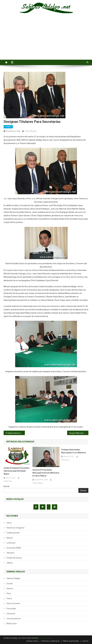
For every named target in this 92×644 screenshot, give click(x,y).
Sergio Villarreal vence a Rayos (79, 433)
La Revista (11, 543)
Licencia (85, 641)
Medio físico (12, 624)
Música (10, 538)
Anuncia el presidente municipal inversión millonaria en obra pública (46, 473)
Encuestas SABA (14, 548)
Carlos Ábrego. (31, 131)
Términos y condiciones (51, 641)
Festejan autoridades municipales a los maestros (74, 451)
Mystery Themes (45, 638)
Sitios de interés (13, 603)
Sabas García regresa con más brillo (16, 433)
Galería (10, 563)
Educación (11, 614)
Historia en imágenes (16, 528)
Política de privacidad (71, 641)
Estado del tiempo (14, 558)
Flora (9, 593)
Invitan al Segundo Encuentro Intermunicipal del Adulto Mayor (17, 471)
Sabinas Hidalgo (13, 578)
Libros (9, 523)
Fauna (9, 598)
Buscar (7, 486)
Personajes (11, 609)
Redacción (8, 481)
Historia (10, 589)
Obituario (10, 553)
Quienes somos (32, 641)
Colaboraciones (13, 533)
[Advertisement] (46, 39)
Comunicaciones (14, 619)
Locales (8, 127)
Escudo (10, 584)
